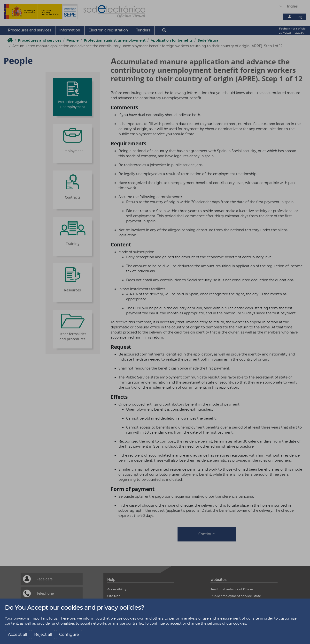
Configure (69, 634)
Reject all (43, 634)
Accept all (17, 634)
